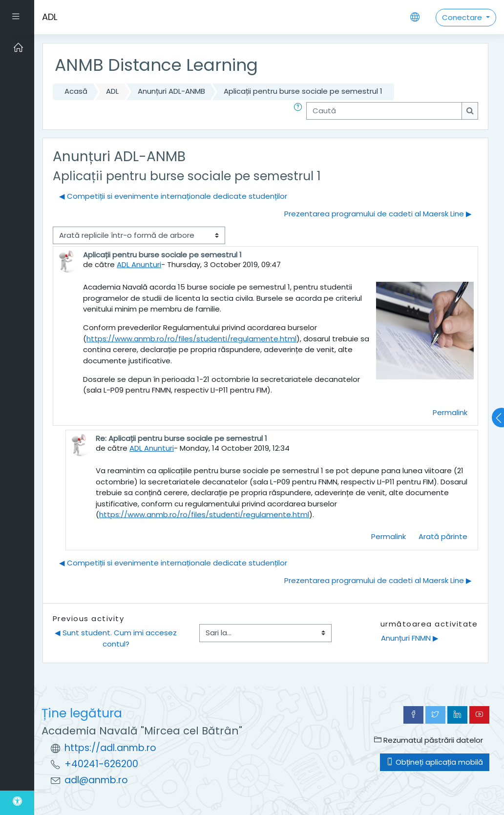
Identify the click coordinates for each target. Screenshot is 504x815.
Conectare (463, 17)
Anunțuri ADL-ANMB (171, 91)
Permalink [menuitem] (450, 412)
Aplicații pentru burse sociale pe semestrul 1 (303, 91)
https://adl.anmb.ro (110, 748)
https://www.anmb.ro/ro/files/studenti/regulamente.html (191, 339)
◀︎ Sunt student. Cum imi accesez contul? (117, 638)
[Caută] (384, 111)
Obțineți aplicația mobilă (435, 762)
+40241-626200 (101, 764)
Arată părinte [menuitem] (443, 536)
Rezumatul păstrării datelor (429, 740)
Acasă (76, 91)
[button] (300, 111)
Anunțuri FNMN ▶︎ (410, 638)
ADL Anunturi (139, 264)
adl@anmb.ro (96, 780)
